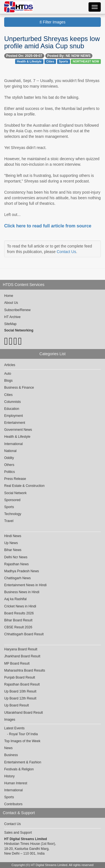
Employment (14, 416)
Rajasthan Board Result (22, 684)
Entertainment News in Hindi (25, 585)
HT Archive (12, 317)
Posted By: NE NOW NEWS (69, 56)
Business (11, 755)
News (8, 748)
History (9, 776)
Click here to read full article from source (48, 226)
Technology (13, 514)
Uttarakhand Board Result (24, 713)
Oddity (9, 458)
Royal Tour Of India (23, 734)
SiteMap (10, 324)
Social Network (15, 493)
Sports (63, 61)
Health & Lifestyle (29, 61)
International (13, 444)
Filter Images (53, 22)
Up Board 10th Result (20, 691)
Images (10, 720)
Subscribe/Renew (17, 310)
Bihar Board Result (18, 620)
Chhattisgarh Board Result (24, 634)
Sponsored (12, 500)
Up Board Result (17, 705)
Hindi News (13, 536)
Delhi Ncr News (16, 557)
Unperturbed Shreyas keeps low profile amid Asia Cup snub (52, 42)
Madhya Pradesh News (22, 571)
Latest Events (14, 728)
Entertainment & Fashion (23, 762)
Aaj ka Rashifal (15, 599)
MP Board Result (17, 663)
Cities (50, 61)
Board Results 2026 (19, 613)
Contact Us (66, 252)
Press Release (15, 479)
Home (9, 296)
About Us (11, 303)
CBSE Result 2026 (18, 627)
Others (9, 465)
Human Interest (16, 783)
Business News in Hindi (22, 592)
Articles (10, 365)
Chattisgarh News (17, 578)
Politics (10, 472)
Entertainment (15, 423)
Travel (9, 521)
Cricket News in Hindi (20, 606)
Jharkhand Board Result (22, 656)
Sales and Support (18, 833)
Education (12, 409)
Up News (11, 543)
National (10, 451)
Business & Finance (19, 388)
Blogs (8, 381)
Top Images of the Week (22, 741)
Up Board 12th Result (20, 698)
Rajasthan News (16, 564)
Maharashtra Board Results (25, 670)
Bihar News (13, 550)
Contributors (13, 804)
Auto (8, 374)
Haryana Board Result (21, 649)
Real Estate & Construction (24, 486)
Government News (18, 430)
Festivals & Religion (19, 769)
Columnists (12, 402)
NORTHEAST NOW (86, 61)
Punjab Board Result (20, 677)
